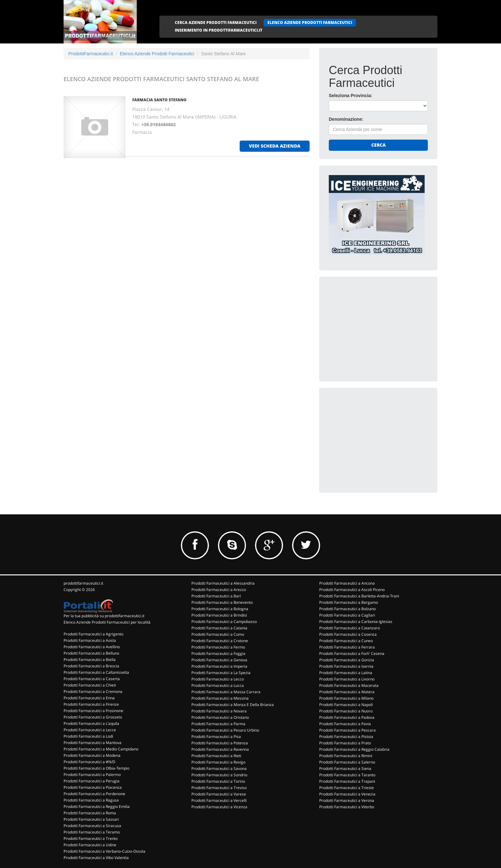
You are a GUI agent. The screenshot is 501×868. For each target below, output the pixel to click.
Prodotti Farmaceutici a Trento (91, 838)
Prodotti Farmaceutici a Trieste (347, 788)
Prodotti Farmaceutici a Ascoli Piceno (352, 590)
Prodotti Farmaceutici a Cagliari (347, 615)
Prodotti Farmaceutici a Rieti (216, 756)
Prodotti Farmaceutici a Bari (216, 596)
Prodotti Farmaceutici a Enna (89, 698)
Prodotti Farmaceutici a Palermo (92, 775)
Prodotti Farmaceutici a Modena (92, 755)
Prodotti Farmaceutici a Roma (90, 813)
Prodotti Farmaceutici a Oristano (220, 717)
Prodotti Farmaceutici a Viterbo (347, 807)
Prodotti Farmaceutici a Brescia (91, 666)
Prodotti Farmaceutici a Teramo (92, 832)
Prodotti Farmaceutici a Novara (219, 711)
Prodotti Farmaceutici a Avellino (92, 647)
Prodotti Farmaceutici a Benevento (222, 602)
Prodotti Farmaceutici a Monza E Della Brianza (233, 705)
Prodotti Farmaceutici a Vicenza (219, 807)
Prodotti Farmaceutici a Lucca (218, 685)
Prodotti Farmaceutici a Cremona (93, 691)
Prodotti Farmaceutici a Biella (90, 660)
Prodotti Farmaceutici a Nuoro (346, 711)
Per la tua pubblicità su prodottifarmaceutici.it (104, 616)
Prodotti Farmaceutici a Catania (219, 628)
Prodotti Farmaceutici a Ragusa (91, 800)
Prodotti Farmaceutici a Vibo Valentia (96, 858)
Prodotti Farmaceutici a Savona (219, 768)
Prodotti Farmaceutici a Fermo (218, 647)
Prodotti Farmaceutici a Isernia (346, 666)
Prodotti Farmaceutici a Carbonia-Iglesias (356, 622)
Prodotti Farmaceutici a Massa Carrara (226, 692)
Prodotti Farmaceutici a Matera (347, 692)
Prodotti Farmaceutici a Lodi (88, 736)
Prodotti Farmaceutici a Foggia (218, 653)
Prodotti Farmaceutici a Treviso (219, 788)
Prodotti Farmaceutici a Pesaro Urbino (225, 730)
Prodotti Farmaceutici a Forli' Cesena (352, 653)
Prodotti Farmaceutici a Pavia (345, 724)
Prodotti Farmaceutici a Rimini (346, 756)
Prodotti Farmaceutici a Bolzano (347, 609)
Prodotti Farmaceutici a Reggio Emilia (97, 807)
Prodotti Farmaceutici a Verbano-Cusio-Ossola (104, 851)
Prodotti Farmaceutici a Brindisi (219, 615)
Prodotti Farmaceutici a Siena (345, 768)
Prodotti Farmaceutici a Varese (219, 794)
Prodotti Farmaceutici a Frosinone (93, 711)
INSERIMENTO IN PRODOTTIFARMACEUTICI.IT (219, 30)
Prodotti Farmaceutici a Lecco (218, 679)
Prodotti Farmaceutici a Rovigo (218, 762)
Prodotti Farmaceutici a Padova (347, 717)
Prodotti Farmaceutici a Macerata (349, 685)
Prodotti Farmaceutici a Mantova (92, 743)
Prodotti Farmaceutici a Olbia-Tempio (96, 768)
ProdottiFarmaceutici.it (91, 54)
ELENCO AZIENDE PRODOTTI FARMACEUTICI (310, 23)
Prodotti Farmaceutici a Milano (346, 698)
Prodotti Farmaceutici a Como (218, 634)
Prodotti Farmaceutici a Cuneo (346, 641)
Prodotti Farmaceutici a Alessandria (223, 583)
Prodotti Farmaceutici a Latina (346, 673)
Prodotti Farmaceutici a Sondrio (219, 775)
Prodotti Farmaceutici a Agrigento (93, 634)
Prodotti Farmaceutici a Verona (347, 800)
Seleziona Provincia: (351, 96)
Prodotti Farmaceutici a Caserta (92, 679)
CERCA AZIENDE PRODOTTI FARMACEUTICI (216, 23)
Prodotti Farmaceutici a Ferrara (347, 647)
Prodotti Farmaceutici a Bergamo (349, 602)
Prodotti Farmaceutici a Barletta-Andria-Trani (359, 596)
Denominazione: (346, 119)
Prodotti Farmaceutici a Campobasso (224, 622)
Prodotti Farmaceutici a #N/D (89, 762)
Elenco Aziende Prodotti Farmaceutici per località (107, 622)
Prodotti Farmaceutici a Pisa (216, 737)
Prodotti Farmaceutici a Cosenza (348, 634)
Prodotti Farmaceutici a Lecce (90, 730)
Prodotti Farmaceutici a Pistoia (346, 737)
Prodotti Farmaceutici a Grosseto (93, 717)
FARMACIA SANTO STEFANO (159, 100)
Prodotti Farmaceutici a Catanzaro (350, 628)
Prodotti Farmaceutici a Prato (345, 743)
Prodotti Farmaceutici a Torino (218, 781)
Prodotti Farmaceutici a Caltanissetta (96, 672)
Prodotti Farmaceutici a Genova (219, 660)
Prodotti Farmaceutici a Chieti (90, 685)
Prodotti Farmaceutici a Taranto (347, 775)
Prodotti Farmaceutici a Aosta (90, 640)
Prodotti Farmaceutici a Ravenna (220, 749)
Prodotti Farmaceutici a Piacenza (93, 787)
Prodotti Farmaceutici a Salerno (347, 762)
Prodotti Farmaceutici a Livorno (347, 679)
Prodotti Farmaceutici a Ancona (347, 583)
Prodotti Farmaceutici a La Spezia (221, 673)
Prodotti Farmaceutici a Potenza (220, 743)
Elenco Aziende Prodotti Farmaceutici (157, 54)
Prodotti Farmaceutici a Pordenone (94, 794)
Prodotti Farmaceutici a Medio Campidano (101, 749)
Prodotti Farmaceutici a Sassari (91, 819)
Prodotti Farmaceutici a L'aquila (91, 723)
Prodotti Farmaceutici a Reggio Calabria (354, 749)
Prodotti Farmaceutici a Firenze (91, 704)
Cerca (378, 145)
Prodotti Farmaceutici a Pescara (347, 730)
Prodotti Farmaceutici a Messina (220, 698)
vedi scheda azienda (275, 146)
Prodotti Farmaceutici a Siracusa (92, 826)
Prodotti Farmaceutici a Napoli (346, 705)
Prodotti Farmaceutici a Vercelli (219, 800)
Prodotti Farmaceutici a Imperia (219, 666)
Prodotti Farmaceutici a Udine (90, 845)
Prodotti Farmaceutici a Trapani (347, 781)
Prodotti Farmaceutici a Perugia (92, 781)
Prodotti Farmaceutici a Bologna (220, 609)
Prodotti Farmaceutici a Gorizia (347, 660)
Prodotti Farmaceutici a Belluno (91, 653)
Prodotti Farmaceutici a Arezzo (219, 590)
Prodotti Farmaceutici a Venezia (347, 794)
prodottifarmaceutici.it (83, 583)
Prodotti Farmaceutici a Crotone (220, 641)
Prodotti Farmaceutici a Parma (218, 724)
